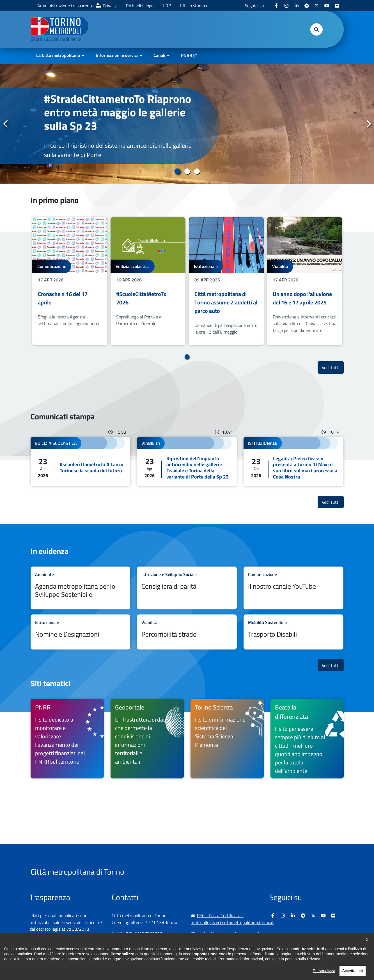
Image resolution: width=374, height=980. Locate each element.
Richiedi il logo (140, 6)
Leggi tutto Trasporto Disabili (293, 632)
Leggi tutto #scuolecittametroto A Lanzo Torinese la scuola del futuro (81, 462)
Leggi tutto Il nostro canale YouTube (293, 588)
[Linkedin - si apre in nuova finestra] (297, 6)
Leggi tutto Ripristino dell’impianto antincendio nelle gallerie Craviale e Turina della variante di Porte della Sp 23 (187, 462)
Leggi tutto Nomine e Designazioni (81, 632)
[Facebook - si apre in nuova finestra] (276, 6)
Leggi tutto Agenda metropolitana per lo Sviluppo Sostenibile (81, 588)
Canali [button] (159, 55)
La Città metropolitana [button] (58, 55)
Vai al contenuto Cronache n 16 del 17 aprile (70, 281)
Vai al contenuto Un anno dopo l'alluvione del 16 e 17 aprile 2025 (305, 281)
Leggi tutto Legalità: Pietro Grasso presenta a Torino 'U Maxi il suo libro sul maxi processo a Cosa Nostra (293, 462)
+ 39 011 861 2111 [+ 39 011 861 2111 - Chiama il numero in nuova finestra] (155, 945)
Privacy (110, 6)
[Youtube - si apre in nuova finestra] (327, 6)
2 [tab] (187, 171)
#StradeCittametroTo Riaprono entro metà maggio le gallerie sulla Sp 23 (118, 112)
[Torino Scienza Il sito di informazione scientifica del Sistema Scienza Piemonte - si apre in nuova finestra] (227, 739)
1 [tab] (177, 171)
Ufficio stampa (193, 6)
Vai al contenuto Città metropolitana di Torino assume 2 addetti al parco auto (226, 281)
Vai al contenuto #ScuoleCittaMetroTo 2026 (148, 281)
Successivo (368, 124)
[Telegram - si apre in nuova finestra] (307, 6)
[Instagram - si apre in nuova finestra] (286, 6)
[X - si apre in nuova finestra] (317, 6)
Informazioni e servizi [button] (117, 55)
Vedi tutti (333, 367)
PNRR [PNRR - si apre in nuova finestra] (187, 55)
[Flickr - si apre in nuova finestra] (337, 6)
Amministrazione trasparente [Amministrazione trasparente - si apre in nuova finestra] (65, 6)
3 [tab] (197, 171)
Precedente (6, 124)
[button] (316, 29)
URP (167, 6)
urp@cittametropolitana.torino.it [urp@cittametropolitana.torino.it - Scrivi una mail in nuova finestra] (225, 933)
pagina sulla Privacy (302, 974)
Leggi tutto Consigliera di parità (187, 588)
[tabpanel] (187, 124)
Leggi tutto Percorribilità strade (187, 632)
